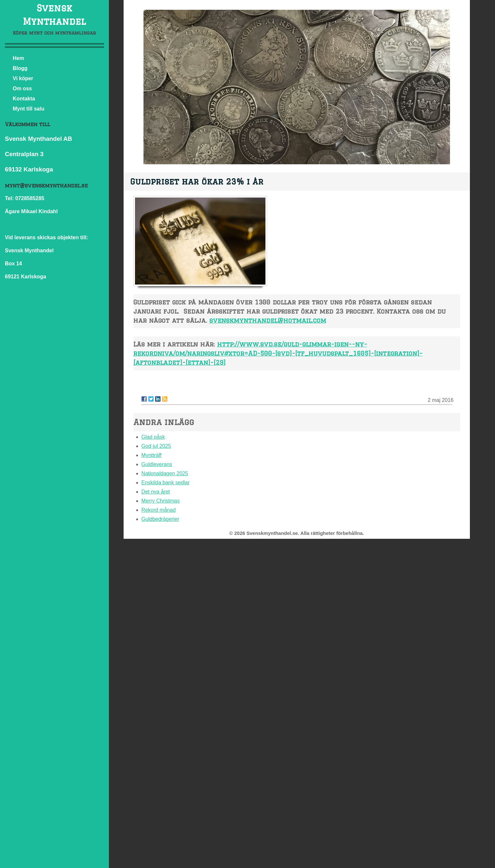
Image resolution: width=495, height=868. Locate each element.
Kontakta (24, 99)
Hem (18, 58)
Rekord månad (159, 510)
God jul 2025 (156, 446)
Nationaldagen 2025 (165, 473)
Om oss (22, 88)
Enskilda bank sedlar (166, 483)
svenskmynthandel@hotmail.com (268, 320)
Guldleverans (157, 464)
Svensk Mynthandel (54, 15)
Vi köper (23, 78)
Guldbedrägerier (160, 519)
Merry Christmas (161, 501)
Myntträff (152, 455)
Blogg (20, 68)
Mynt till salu (29, 109)
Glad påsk (153, 437)
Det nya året (156, 492)
